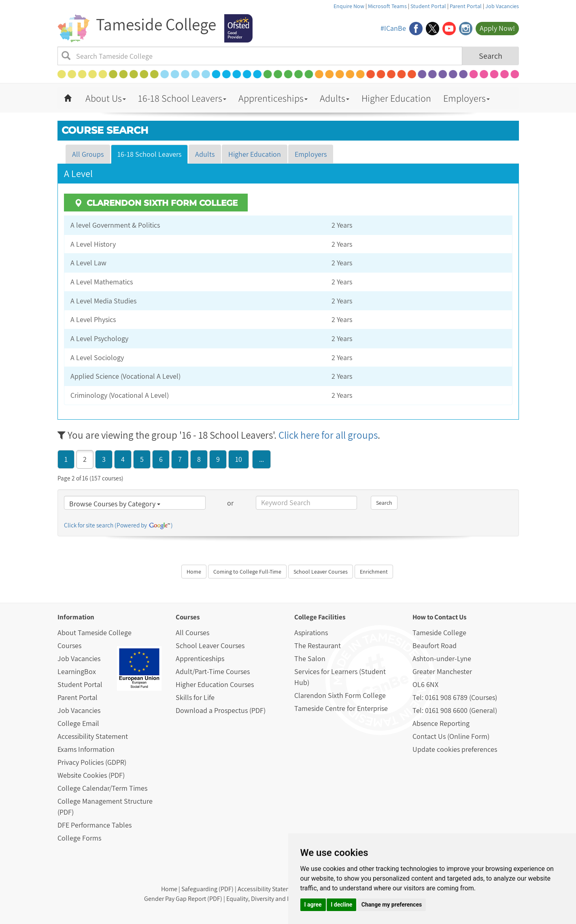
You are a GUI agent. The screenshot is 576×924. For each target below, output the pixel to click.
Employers (467, 98)
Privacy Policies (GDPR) (92, 762)
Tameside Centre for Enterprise (341, 708)
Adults (335, 98)
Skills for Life (195, 697)
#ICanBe (393, 28)
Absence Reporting (441, 723)
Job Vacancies (502, 6)
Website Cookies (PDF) (91, 775)
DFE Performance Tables (95, 825)
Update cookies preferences (455, 749)
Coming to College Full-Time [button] (247, 572)
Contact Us (450, 617)
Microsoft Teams (387, 6)
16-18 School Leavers (182, 98)
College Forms (79, 838)
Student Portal (428, 6)
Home (169, 889)
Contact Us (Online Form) (451, 736)
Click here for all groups (328, 435)
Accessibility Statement (93, 736)
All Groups (88, 154)
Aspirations (311, 633)
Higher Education (396, 98)
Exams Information (86, 749)
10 (239, 459)
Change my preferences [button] (392, 905)
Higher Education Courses (215, 684)
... (261, 459)
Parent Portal (466, 6)
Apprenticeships (273, 98)
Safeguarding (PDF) (207, 889)
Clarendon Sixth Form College (340, 695)
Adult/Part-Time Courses (213, 671)
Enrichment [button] (374, 572)
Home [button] (194, 572)
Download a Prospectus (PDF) (221, 710)
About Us (106, 98)
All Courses (192, 633)
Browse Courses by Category (115, 504)
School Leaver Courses (210, 646)
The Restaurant (318, 646)
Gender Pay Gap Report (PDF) (183, 899)
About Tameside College (95, 633)
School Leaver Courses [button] (321, 572)
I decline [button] (341, 905)
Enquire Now (349, 6)
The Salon (310, 658)
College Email (78, 723)
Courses (69, 646)
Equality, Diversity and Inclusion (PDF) (277, 899)
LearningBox (77, 671)
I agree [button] (313, 905)
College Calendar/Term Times (102, 788)
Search (491, 56)
